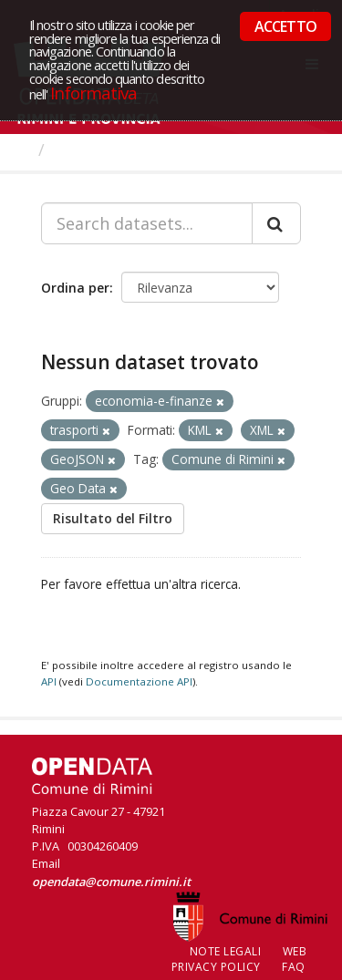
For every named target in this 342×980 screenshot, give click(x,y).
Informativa (93, 93)
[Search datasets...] (147, 223)
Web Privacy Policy (239, 959)
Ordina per (75, 288)
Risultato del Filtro (113, 518)
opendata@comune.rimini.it (111, 882)
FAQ (294, 967)
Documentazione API (139, 681)
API (49, 681)
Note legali (226, 951)
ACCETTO (285, 26)
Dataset (86, 150)
